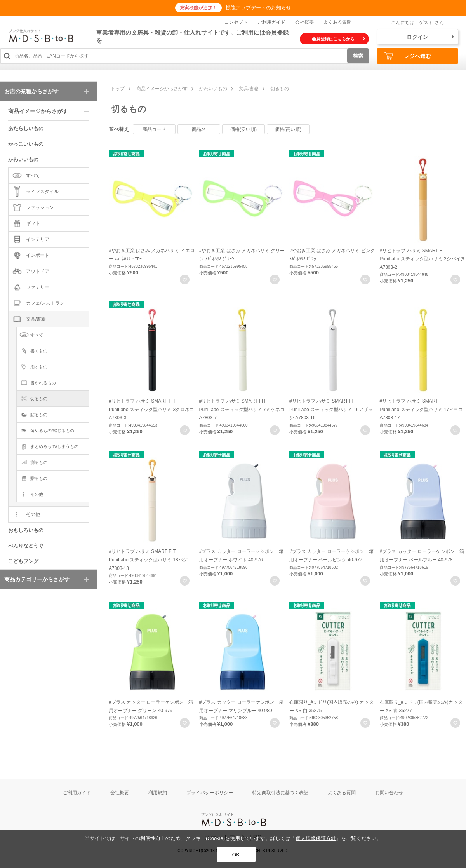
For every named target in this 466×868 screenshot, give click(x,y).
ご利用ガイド (271, 22)
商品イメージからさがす (162, 89)
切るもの (280, 89)
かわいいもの (213, 89)
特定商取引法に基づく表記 (280, 793)
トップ (118, 89)
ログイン (430, 37)
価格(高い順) (288, 129)
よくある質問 (337, 22)
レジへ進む (408, 56)
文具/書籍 (249, 89)
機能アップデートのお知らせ (258, 8)
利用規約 (158, 793)
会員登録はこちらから (338, 39)
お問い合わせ (389, 793)
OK (236, 855)
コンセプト (236, 22)
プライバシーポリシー (210, 793)
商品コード (154, 129)
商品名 (199, 129)
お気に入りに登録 (185, 280)
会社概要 (304, 22)
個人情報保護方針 (316, 838)
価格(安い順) (243, 129)
